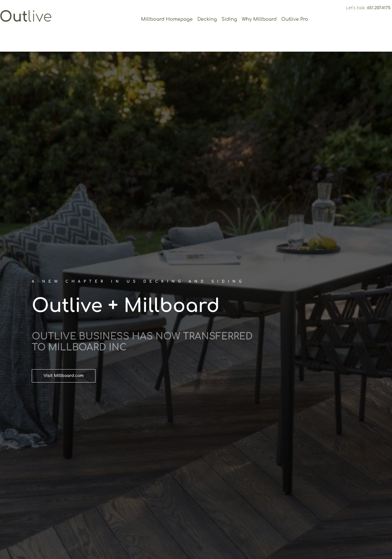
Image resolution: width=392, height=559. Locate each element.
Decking (207, 19)
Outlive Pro (295, 19)
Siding (229, 19)
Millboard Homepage (167, 19)
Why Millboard (259, 19)
